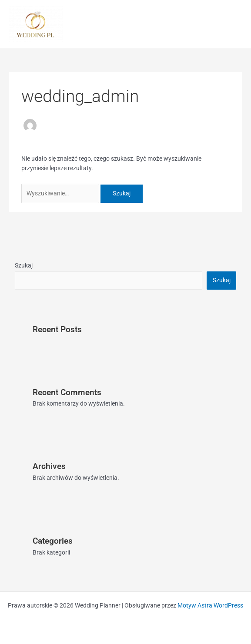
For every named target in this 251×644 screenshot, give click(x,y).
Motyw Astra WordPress (210, 605)
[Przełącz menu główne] (234, 24)
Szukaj (24, 265)
